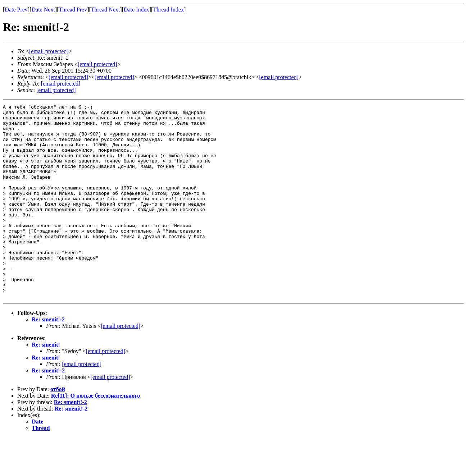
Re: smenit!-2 (48, 358)
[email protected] (121, 365)
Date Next (43, 10)
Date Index (137, 10)
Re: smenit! (46, 383)
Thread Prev (73, 10)
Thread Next (105, 10)
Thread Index (168, 10)
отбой (58, 428)
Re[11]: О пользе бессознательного (96, 434)
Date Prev (16, 10)
